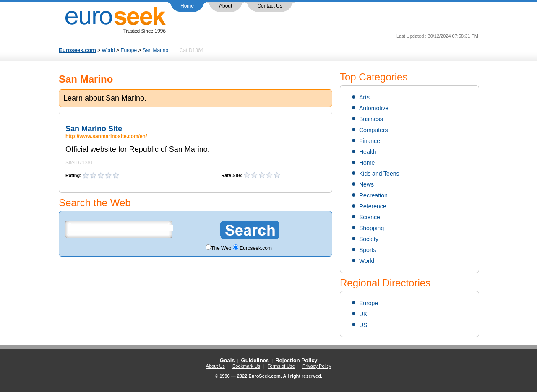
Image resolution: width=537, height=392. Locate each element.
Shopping (371, 228)
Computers (373, 130)
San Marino (155, 50)
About (225, 6)
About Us (215, 366)
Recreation (373, 195)
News (366, 184)
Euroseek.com (77, 50)
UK (363, 314)
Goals (227, 360)
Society (369, 239)
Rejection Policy (296, 360)
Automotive (374, 108)
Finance (370, 141)
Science (370, 217)
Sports (368, 250)
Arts (364, 97)
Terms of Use (281, 366)
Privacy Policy (317, 366)
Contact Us (270, 6)
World (108, 50)
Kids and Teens (379, 174)
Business (371, 119)
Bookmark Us (246, 366)
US (363, 325)
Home (187, 6)
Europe (129, 50)
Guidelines (255, 360)
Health (368, 152)
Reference (373, 206)
